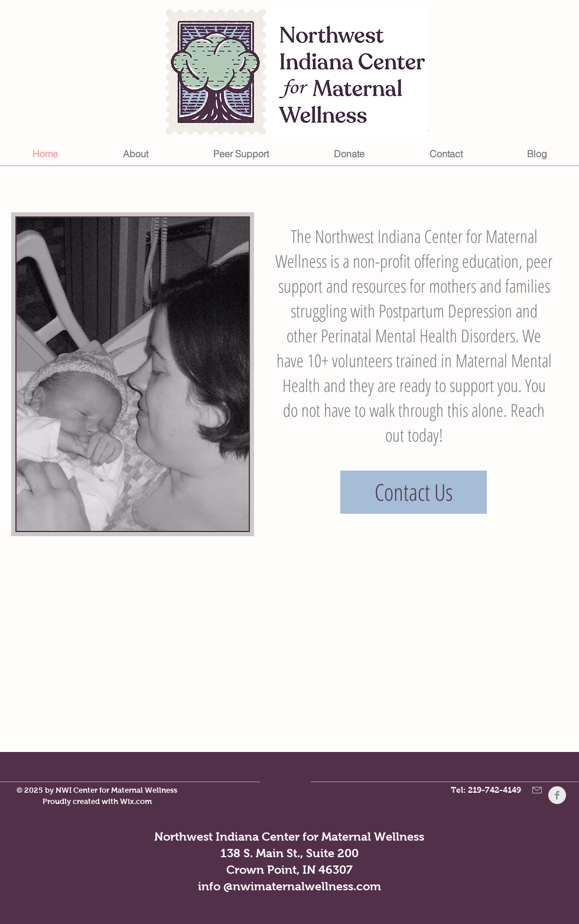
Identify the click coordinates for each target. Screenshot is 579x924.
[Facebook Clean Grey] (557, 795)
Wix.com (136, 801)
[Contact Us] (414, 492)
